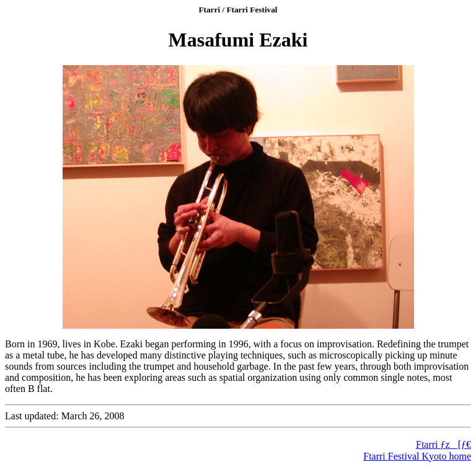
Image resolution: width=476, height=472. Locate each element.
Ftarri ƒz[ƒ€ (443, 444)
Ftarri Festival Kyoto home (417, 456)
